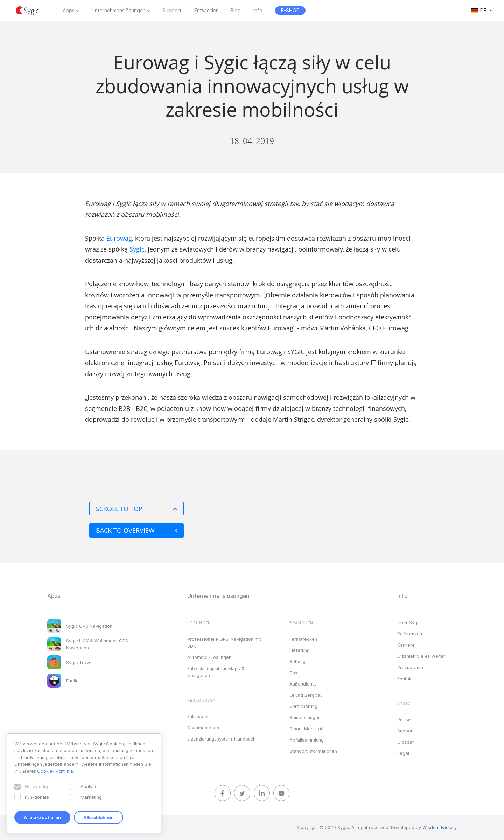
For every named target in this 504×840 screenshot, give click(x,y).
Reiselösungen (305, 717)
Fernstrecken (303, 639)
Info (258, 11)
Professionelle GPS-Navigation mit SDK (224, 642)
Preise (404, 719)
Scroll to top (136, 509)
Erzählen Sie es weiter (421, 656)
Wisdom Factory (440, 827)
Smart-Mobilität (306, 729)
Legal (403, 753)
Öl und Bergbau (306, 695)
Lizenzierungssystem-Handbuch (221, 739)
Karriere (406, 645)
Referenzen (410, 634)
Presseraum (410, 667)
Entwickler (206, 11)
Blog (236, 11)
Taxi (294, 673)
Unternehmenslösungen (118, 11)
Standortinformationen (313, 751)
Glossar (406, 742)
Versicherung (303, 706)
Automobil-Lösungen (209, 657)
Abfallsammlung (307, 740)
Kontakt (405, 679)
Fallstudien (198, 716)
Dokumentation (203, 728)
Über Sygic (409, 622)
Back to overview (136, 530)
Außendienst (303, 684)
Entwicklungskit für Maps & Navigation (216, 672)
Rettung (297, 661)
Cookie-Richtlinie (55, 771)
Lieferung (300, 650)
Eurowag (119, 238)
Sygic (137, 249)
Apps (69, 11)
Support (172, 11)
